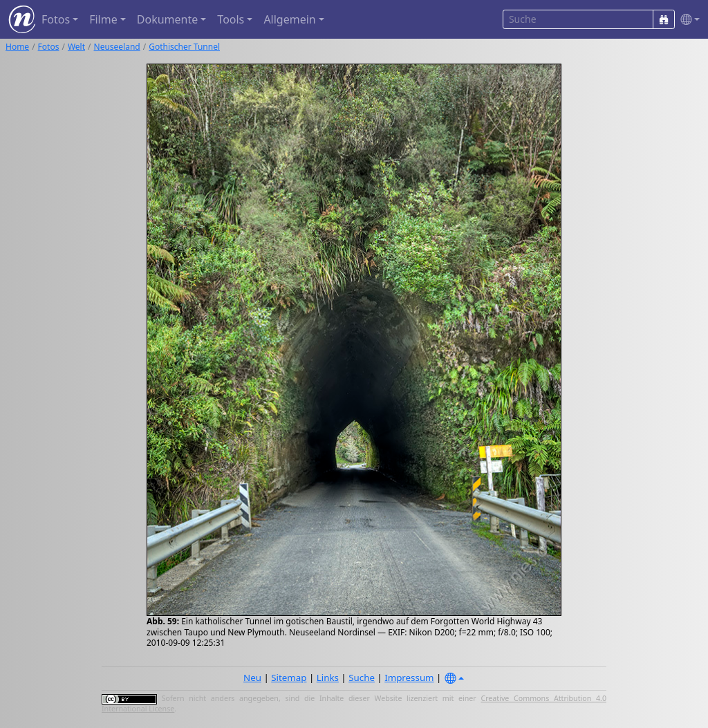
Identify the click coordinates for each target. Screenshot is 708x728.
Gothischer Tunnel (184, 47)
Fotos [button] (56, 19)
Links (328, 678)
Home (17, 47)
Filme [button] (103, 19)
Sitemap (289, 678)
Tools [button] (231, 19)
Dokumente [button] (167, 19)
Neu (252, 678)
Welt (76, 47)
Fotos (49, 47)
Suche (362, 678)
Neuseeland (117, 47)
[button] (687, 20)
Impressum (409, 678)
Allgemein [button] (289, 19)
